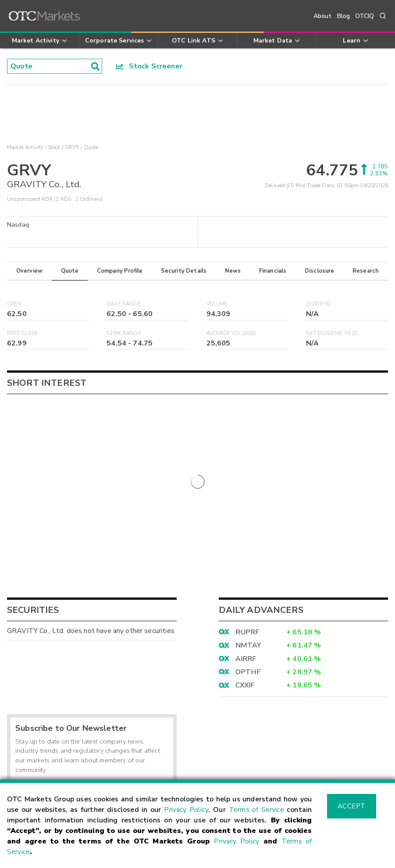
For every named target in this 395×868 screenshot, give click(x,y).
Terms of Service (256, 810)
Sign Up (152, 644)
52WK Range (124, 333)
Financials (273, 271)
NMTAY (248, 500)
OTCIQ (365, 16)
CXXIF (245, 540)
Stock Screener (149, 66)
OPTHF (248, 527)
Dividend (318, 304)
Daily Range (124, 304)
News (233, 271)
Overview (29, 271)
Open (14, 304)
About (323, 16)
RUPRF (247, 487)
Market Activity (25, 147)
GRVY (72, 147)
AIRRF (246, 514)
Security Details (184, 271)
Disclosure (320, 271)
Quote (70, 271)
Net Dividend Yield (332, 333)
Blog (344, 16)
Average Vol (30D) (231, 333)
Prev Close (23, 333)
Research (366, 271)
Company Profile (120, 271)
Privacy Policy (186, 810)
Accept (352, 806)
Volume (217, 304)
